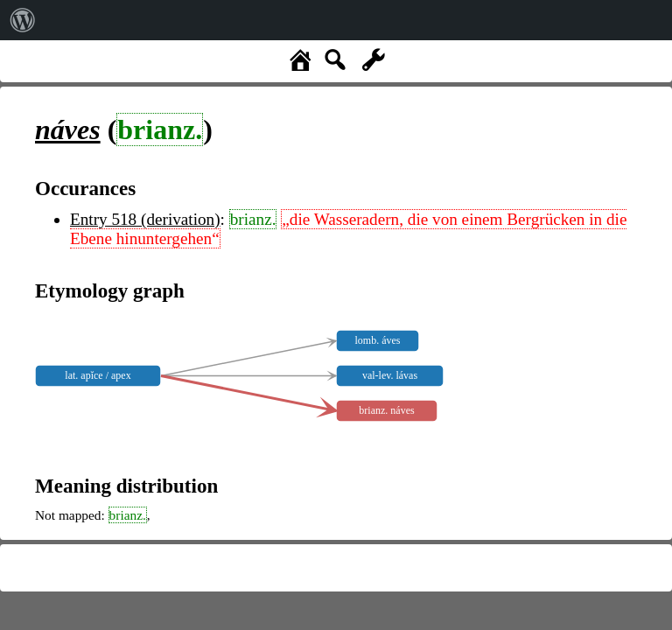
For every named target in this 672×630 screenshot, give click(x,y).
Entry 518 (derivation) (145, 219)
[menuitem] (23, 20)
